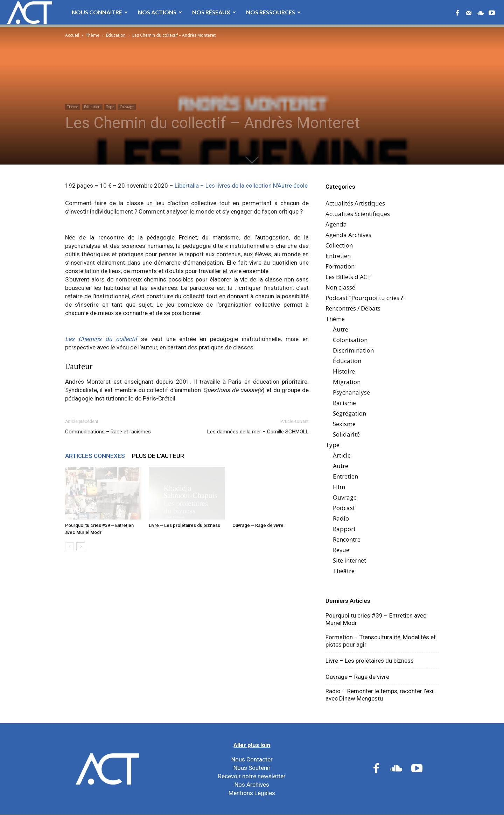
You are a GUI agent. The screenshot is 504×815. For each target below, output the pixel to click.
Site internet (349, 560)
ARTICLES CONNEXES (95, 456)
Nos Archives (252, 785)
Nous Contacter (252, 759)
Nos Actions (160, 12)
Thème (93, 35)
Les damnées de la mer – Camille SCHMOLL (258, 432)
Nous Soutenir (252, 768)
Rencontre (347, 539)
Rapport (344, 529)
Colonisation (350, 340)
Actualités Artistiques (355, 203)
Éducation (116, 35)
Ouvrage (127, 107)
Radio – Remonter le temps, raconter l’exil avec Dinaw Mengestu (380, 695)
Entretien (338, 256)
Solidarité (346, 434)
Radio (341, 518)
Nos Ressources (273, 12)
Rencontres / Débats (353, 308)
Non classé (340, 287)
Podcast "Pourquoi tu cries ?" (366, 298)
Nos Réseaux (214, 12)
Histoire (344, 371)
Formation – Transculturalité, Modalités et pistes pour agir (381, 641)
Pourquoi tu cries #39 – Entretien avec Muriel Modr (376, 619)
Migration (347, 382)
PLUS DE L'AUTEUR (158, 456)
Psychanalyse (351, 392)
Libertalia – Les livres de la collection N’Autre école (241, 186)
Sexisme (344, 424)
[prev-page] (69, 547)
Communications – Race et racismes (108, 432)
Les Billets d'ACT (348, 277)
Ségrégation (349, 413)
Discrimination (353, 350)
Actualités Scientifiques (358, 214)
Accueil (72, 35)
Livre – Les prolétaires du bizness (184, 525)
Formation (340, 266)
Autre (341, 329)
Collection (339, 245)
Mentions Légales (252, 793)
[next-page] (81, 547)
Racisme (344, 403)
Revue (341, 550)
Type (110, 107)
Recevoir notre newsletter (252, 776)
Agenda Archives (348, 235)
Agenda (336, 224)
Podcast (344, 508)
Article (342, 455)
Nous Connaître (100, 12)
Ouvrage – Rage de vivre (258, 525)
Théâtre (344, 571)
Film (339, 487)
